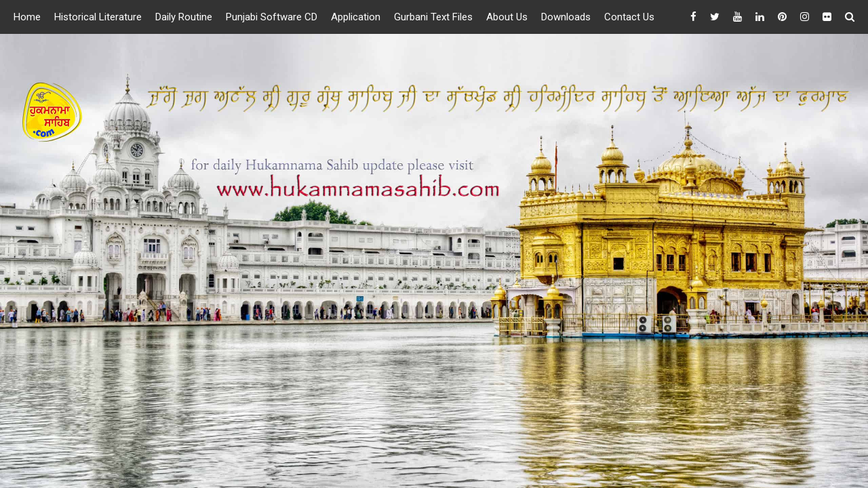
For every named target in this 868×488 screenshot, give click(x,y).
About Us (507, 17)
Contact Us (629, 17)
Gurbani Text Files (433, 17)
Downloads (566, 17)
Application (356, 17)
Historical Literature (98, 17)
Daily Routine (184, 17)
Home (27, 17)
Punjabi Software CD (272, 17)
